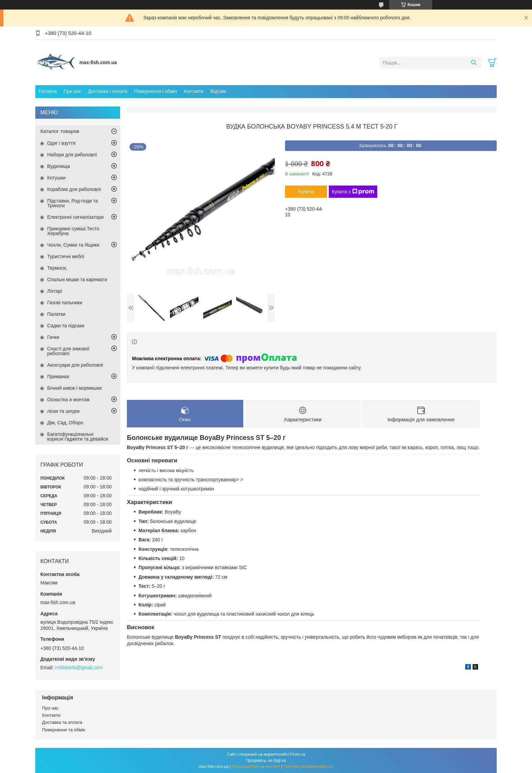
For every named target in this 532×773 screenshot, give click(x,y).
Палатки (56, 314)
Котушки (56, 178)
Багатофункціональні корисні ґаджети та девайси (78, 437)
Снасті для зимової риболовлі (68, 351)
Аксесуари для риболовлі (75, 365)
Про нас (72, 91)
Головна (48, 91)
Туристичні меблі (66, 256)
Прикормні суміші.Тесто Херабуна (73, 231)
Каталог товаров (60, 131)
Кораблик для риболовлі (74, 189)
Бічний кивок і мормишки (74, 388)
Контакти (193, 91)
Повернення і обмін (155, 91)
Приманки (58, 376)
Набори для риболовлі (72, 155)
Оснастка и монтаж (68, 400)
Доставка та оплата (62, 722)
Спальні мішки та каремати (77, 279)
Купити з (353, 192)
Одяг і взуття (61, 143)
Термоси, (57, 268)
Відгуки (218, 91)
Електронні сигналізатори (75, 217)
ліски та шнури (63, 411)
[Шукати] (473, 63)
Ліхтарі (55, 291)
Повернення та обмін (64, 730)
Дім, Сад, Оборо (65, 423)
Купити (306, 192)
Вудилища (59, 166)
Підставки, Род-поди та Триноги (73, 203)
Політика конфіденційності (308, 767)
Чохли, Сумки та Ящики (73, 245)
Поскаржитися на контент (256, 767)
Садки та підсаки (66, 326)
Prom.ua (298, 754)
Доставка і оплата (108, 91)
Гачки (53, 337)
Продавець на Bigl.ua (266, 760)
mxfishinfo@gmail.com (79, 668)
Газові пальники (65, 303)
